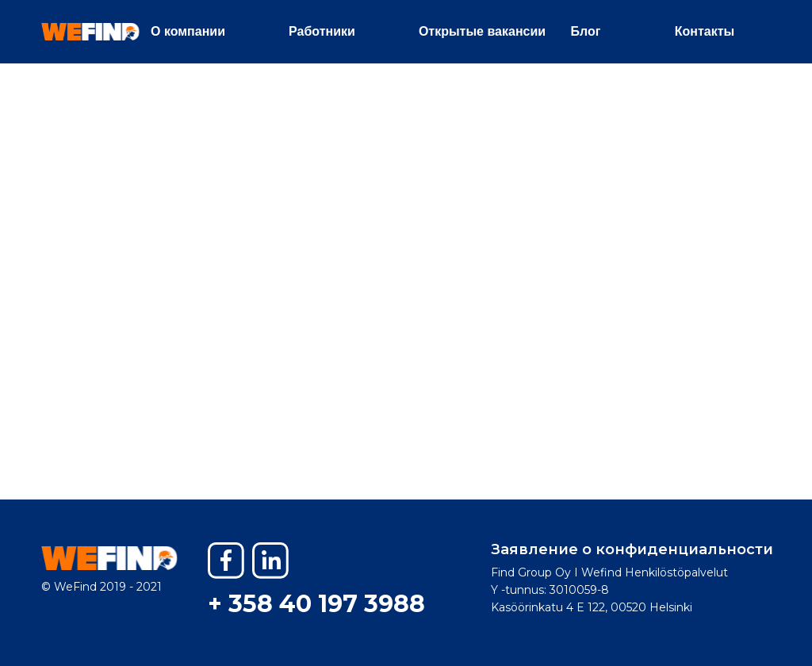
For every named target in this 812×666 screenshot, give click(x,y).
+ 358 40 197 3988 (316, 604)
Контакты (705, 31)
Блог (586, 31)
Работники (322, 31)
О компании (188, 31)
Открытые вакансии (482, 31)
